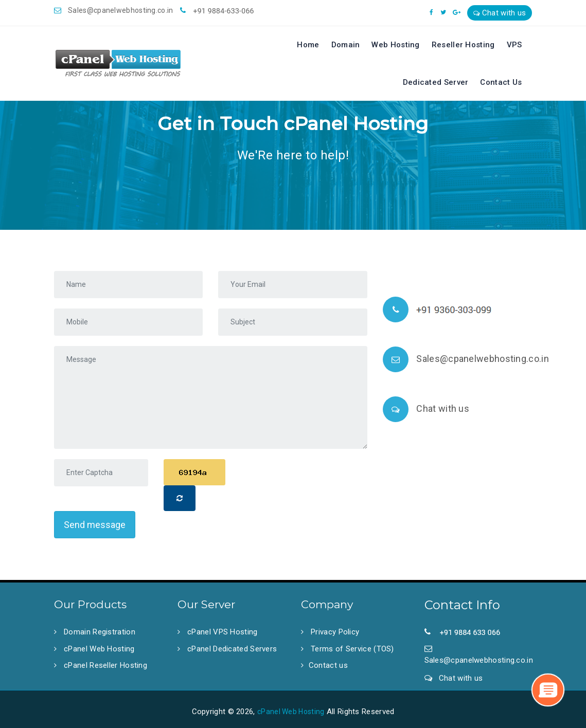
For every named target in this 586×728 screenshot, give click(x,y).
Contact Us (501, 82)
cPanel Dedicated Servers (231, 649)
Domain (346, 45)
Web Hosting (395, 45)
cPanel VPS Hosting (221, 632)
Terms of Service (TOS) (351, 649)
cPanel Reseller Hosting (104, 665)
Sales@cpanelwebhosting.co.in (114, 10)
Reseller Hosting (463, 45)
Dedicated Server (436, 82)
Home (308, 45)
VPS (514, 45)
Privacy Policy (334, 632)
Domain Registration (99, 632)
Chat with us (500, 13)
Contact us (328, 665)
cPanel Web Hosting (98, 649)
